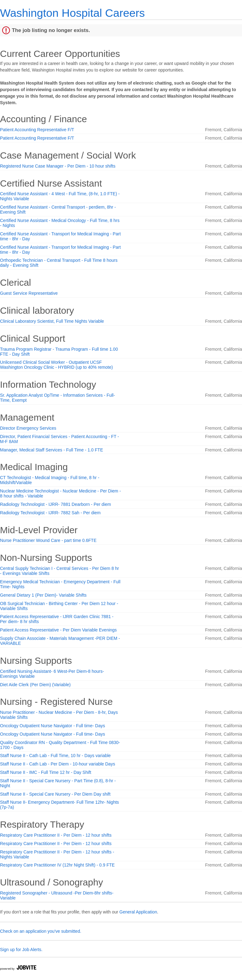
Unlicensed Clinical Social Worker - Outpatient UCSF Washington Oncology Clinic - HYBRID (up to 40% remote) (56, 365)
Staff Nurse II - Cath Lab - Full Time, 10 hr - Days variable (55, 756)
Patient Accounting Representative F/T (37, 130)
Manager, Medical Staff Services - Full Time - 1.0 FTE (52, 450)
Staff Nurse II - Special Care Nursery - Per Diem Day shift (55, 794)
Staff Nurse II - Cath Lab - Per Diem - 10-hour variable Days (58, 764)
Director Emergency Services (28, 428)
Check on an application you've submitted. (41, 931)
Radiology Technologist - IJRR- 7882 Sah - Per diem (50, 513)
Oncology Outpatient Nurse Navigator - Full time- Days (52, 726)
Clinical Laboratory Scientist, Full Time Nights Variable (52, 321)
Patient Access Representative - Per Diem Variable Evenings (58, 630)
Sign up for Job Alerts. (21, 950)
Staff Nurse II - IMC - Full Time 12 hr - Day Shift (46, 772)
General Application (138, 912)
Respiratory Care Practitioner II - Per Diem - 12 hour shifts (56, 835)
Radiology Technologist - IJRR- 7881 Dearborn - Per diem (56, 504)
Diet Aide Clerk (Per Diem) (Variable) (35, 685)
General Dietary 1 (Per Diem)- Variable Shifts (43, 595)
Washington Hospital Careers (72, 13)
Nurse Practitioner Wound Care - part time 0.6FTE (48, 540)
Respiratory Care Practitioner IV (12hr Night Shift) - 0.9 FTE (57, 865)
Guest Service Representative (29, 293)
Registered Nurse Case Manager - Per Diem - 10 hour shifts (58, 166)
